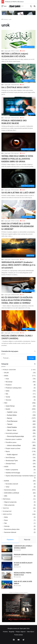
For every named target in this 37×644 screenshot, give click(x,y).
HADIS (6, 467)
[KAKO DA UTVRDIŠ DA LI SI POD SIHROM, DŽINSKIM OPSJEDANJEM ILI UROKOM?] (18, 210)
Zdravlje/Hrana (11, 464)
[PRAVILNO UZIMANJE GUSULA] (7, 557)
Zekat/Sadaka (12, 427)
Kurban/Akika (12, 415)
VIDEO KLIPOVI (7, 514)
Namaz (10, 418)
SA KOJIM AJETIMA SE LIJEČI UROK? (18, 193)
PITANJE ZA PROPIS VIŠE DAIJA (14, 2)
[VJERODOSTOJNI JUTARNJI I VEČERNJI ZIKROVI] (7, 549)
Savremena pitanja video (12, 529)
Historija (7, 526)
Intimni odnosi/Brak (14, 445)
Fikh (5, 523)
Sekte (7, 391)
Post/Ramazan (12, 421)
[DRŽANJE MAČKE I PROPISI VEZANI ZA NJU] (7, 576)
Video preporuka (9, 505)
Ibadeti (8, 409)
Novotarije (9, 382)
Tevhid (8, 397)
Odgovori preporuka (10, 502)
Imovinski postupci (12, 433)
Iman (7, 379)
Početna (5, 19)
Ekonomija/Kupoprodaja (15, 436)
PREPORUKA (6, 499)
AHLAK (6, 373)
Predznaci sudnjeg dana (14, 388)
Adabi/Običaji (10, 406)
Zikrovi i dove (12, 430)
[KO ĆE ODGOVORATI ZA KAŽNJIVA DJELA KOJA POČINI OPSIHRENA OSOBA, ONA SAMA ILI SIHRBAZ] (18, 285)
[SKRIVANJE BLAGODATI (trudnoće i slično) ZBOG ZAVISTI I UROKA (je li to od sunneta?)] (18, 248)
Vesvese (8, 400)
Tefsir (7, 487)
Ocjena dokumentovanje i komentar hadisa (20, 476)
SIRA (6, 496)
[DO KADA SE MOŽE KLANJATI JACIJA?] (7, 566)
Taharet (10, 424)
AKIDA (6, 376)
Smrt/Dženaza (10, 458)
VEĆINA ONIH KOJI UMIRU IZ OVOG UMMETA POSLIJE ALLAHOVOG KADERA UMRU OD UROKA (17, 159)
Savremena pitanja (10, 490)
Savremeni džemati (10, 532)
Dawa (6, 520)
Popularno (10, 540)
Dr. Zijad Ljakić (7, 51)
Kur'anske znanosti (12, 484)
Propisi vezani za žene (13, 448)
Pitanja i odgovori (21, 632)
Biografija (12, 632)
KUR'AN (7, 481)
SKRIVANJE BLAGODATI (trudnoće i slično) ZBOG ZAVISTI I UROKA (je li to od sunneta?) (18, 265)
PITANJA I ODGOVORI (9, 370)
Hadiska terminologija (13, 473)
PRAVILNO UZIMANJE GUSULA (23, 555)
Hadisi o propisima (12, 470)
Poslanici (9, 385)
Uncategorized (7, 511)
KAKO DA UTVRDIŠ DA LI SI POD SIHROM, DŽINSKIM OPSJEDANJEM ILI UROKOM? (18, 226)
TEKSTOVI (6, 508)
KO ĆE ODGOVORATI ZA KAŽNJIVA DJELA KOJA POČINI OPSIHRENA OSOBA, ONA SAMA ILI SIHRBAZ (17, 300)
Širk (7, 394)
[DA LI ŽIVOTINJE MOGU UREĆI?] (18, 73)
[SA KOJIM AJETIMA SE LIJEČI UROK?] (18, 178)
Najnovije (27, 540)
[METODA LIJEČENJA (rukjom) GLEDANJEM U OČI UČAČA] (18, 39)
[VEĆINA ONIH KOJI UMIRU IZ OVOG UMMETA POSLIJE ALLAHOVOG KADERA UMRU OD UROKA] (18, 142)
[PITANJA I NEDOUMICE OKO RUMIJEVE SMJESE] (18, 106)
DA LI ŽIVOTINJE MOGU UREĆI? (16, 87)
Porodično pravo (11, 442)
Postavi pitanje (18, 635)
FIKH (6, 403)
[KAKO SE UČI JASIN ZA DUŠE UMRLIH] (7, 585)
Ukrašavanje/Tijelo (12, 461)
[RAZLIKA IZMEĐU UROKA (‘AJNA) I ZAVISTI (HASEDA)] (18, 321)
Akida (6, 517)
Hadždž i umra (12, 412)
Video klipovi (30, 632)
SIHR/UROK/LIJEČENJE (12, 493)
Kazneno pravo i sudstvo (14, 439)
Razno (8, 451)
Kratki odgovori (12, 455)
